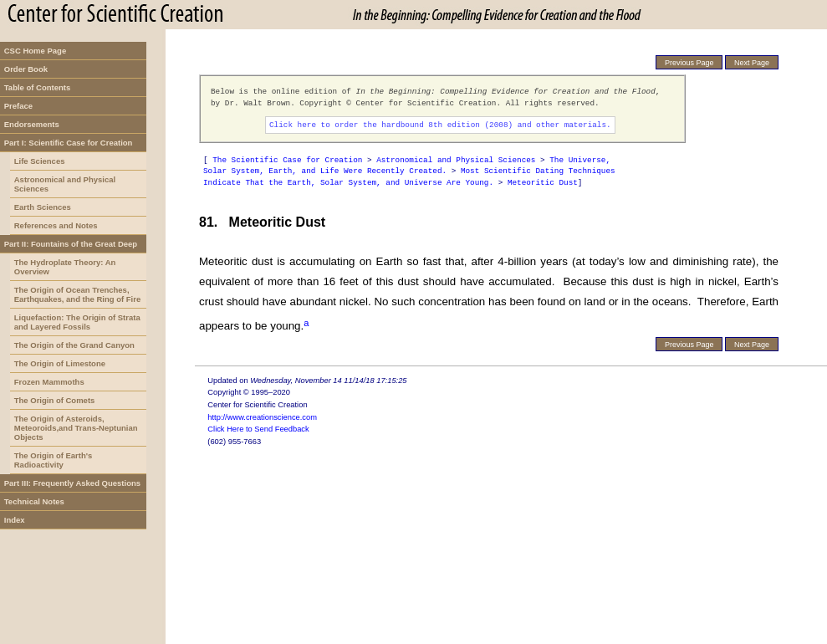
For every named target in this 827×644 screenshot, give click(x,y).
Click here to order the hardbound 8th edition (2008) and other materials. (440, 125)
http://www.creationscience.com (262, 417)
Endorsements (32, 124)
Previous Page (689, 63)
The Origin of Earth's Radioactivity (54, 460)
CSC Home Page (35, 51)
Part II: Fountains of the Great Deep (71, 244)
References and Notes (56, 225)
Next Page (752, 63)
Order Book (26, 69)
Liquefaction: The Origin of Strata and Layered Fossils (77, 322)
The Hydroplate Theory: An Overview (65, 267)
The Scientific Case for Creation (287, 160)
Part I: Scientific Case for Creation (69, 143)
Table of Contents (38, 87)
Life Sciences (40, 161)
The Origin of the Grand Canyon (74, 345)
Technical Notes (34, 501)
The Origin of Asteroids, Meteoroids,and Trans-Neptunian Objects (76, 428)
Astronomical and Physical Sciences (65, 184)
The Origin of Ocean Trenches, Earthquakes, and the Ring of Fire (78, 294)
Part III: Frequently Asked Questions (72, 483)
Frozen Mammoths (49, 382)
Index (15, 520)
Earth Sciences (43, 207)
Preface (18, 106)
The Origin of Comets (55, 400)
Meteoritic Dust (543, 183)
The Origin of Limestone (60, 363)
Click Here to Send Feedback (258, 429)
